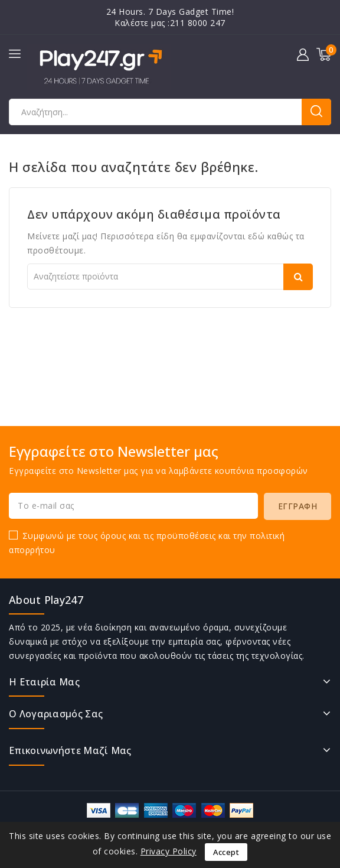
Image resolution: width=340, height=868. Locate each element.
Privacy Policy (169, 851)
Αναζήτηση (316, 112)
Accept (226, 852)
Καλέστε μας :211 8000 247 (170, 23)
